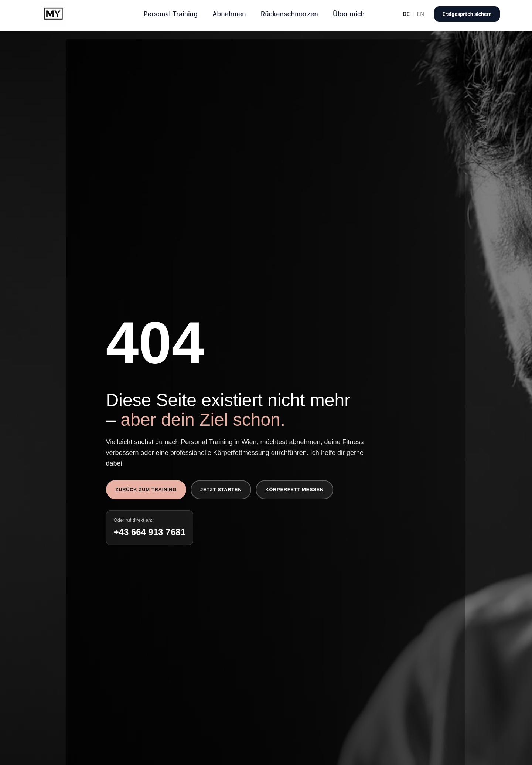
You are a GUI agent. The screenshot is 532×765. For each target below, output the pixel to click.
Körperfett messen (294, 489)
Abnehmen (229, 14)
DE (406, 14)
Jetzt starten (221, 489)
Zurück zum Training (146, 489)
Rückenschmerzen (289, 14)
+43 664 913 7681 (150, 532)
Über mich (349, 14)
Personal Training (171, 14)
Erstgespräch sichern (467, 14)
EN (421, 14)
